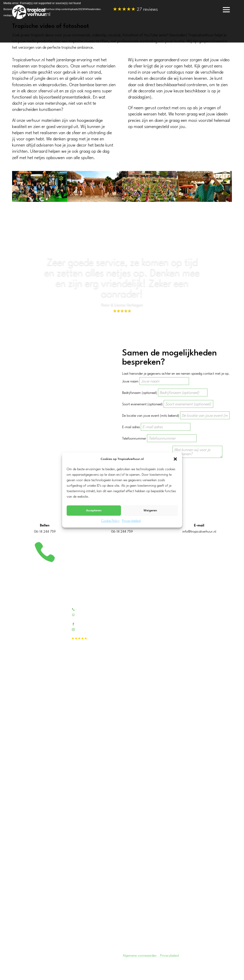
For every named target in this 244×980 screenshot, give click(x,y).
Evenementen (145, 666)
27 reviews (135, 10)
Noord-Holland (23, 836)
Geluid (139, 800)
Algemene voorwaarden (140, 956)
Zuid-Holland (21, 830)
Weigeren (150, 510)
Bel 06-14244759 (90, 609)
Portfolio (141, 615)
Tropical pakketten (148, 702)
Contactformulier (147, 621)
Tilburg (17, 914)
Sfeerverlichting (146, 789)
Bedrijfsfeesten (145, 654)
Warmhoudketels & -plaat (153, 771)
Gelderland (20, 847)
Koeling (140, 777)
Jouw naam (130, 382)
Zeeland (18, 852)
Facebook (84, 624)
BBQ (138, 783)
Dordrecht (19, 886)
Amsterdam (20, 908)
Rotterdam (20, 897)
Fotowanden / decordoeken (155, 732)
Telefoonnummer (134, 439)
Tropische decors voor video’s (156, 672)
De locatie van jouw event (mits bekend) (151, 416)
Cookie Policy (110, 521)
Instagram (84, 629)
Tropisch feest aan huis (151, 660)
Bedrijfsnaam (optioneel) (140, 393)
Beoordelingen (145, 627)
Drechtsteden (21, 892)
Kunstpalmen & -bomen (152, 720)
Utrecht (17, 841)
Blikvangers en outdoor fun (154, 738)
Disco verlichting (147, 794)
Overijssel (19, 863)
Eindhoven (20, 903)
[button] (175, 459)
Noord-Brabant (23, 858)
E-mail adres (131, 427)
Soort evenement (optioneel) (142, 405)
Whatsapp (84, 615)
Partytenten (143, 765)
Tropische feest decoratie (153, 726)
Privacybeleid (131, 521)
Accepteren (94, 510)
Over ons (141, 609)
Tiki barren (142, 708)
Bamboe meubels (147, 714)
